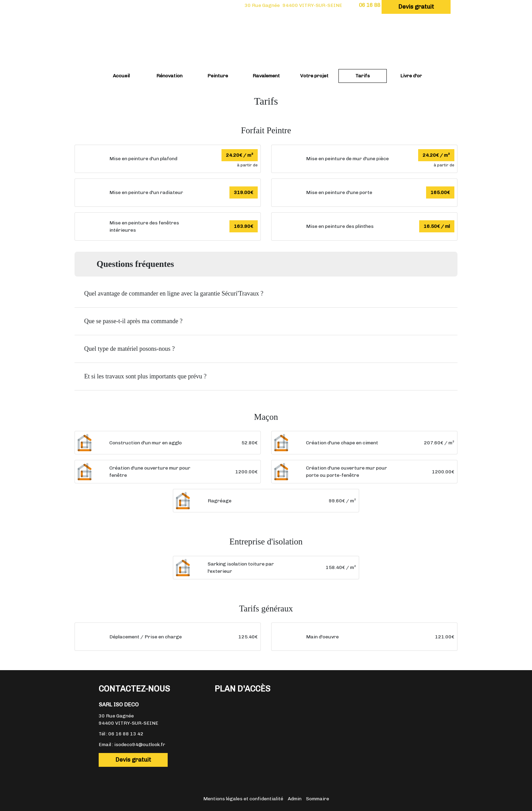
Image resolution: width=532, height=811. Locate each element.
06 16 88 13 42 (126, 734)
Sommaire (318, 799)
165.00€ (440, 192)
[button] (266, 294)
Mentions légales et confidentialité (243, 799)
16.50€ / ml (437, 226)
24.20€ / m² (240, 155)
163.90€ (244, 226)
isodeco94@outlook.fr (140, 745)
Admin (295, 799)
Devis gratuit (416, 7)
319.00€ (244, 192)
